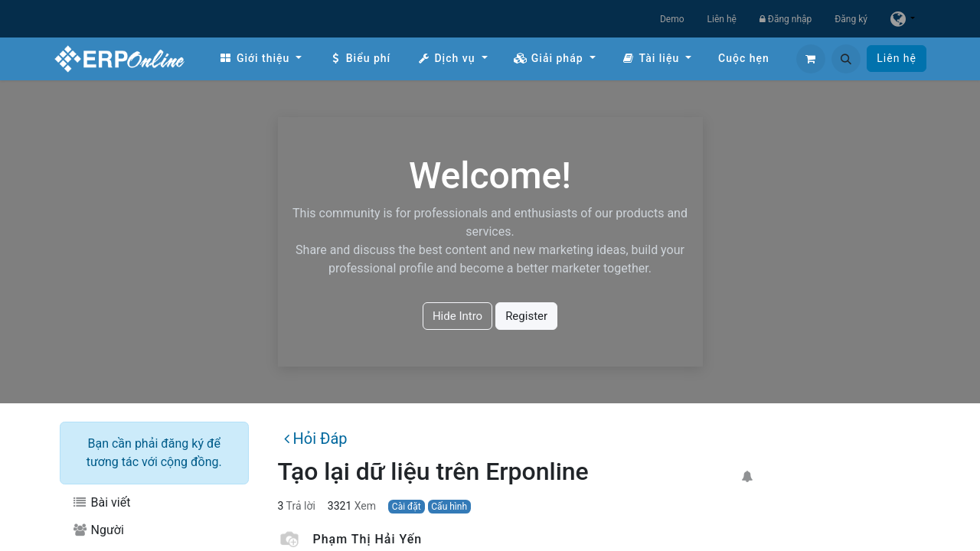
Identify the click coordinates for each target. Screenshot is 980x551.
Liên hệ (722, 19)
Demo (672, 19)
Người (98, 530)
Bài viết (101, 502)
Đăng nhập (786, 19)
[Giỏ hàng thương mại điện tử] (811, 59)
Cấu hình (449, 507)
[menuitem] (260, 59)
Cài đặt (407, 507)
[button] (846, 59)
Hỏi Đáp (315, 439)
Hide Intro (457, 316)
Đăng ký (851, 19)
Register (526, 316)
